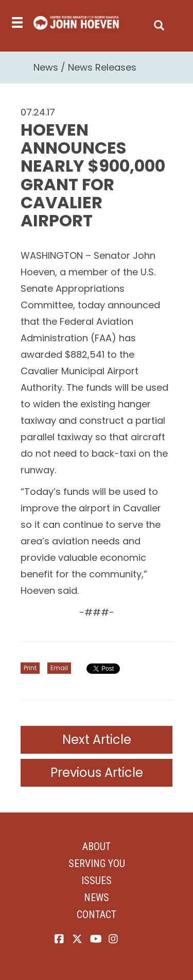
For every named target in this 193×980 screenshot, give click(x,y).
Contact (97, 915)
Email (59, 668)
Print (30, 668)
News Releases (102, 67)
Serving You (97, 863)
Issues (97, 881)
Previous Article (97, 773)
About (97, 846)
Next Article (97, 740)
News (46, 67)
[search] (159, 23)
